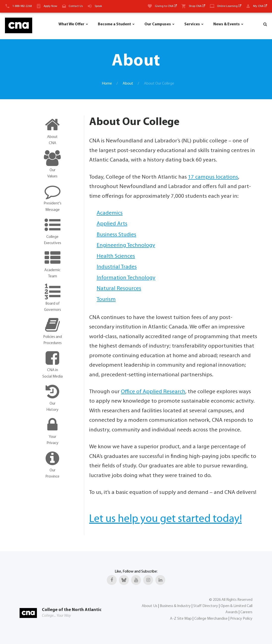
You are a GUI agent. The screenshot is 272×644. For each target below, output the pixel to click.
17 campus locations (213, 177)
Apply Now (50, 6)
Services (192, 24)
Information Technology (126, 278)
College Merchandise (211, 618)
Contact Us (76, 6)
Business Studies (116, 235)
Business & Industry (175, 606)
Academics (110, 213)
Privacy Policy (241, 618)
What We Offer (71, 24)
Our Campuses (158, 24)
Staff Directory (206, 606)
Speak (98, 6)
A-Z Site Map (181, 618)
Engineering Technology (126, 245)
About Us (150, 606)
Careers (246, 612)
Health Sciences (116, 256)
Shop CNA (197, 6)
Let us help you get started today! (165, 519)
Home (107, 84)
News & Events (227, 24)
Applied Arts (112, 224)
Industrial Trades (117, 267)
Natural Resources (119, 289)
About (128, 84)
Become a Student (114, 24)
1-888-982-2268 (22, 6)
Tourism (106, 300)
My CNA (260, 6)
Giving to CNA (166, 6)
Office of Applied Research (153, 392)
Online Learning (229, 6)
